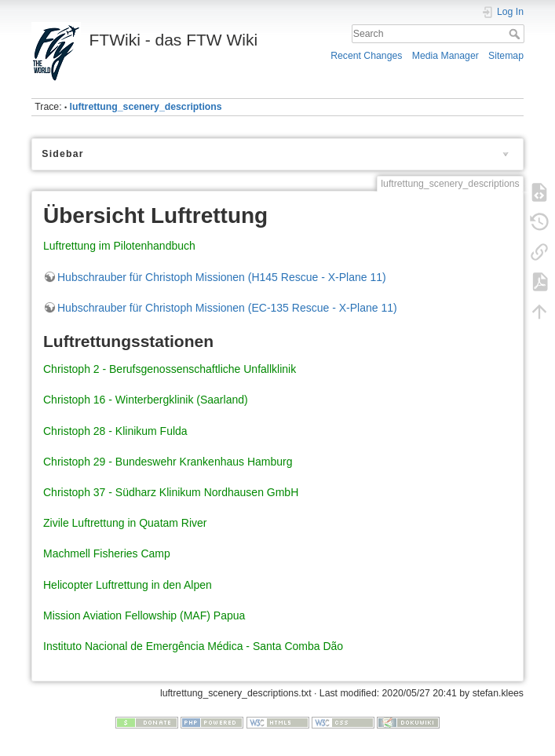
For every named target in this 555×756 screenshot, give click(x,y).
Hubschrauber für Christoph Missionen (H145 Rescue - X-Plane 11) (222, 277)
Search (516, 34)
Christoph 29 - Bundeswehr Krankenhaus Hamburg (168, 462)
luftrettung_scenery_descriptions (146, 107)
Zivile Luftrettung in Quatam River (125, 523)
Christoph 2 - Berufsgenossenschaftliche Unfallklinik (170, 369)
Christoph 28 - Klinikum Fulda (115, 431)
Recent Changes (366, 56)
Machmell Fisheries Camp (107, 553)
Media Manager (445, 56)
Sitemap (506, 56)
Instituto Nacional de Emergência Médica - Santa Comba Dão (193, 646)
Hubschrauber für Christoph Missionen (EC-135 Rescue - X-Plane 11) (227, 308)
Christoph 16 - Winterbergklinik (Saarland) (146, 400)
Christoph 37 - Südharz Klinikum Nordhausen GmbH (171, 492)
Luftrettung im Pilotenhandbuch (119, 246)
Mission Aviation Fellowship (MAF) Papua (144, 615)
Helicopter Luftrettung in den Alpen (128, 585)
